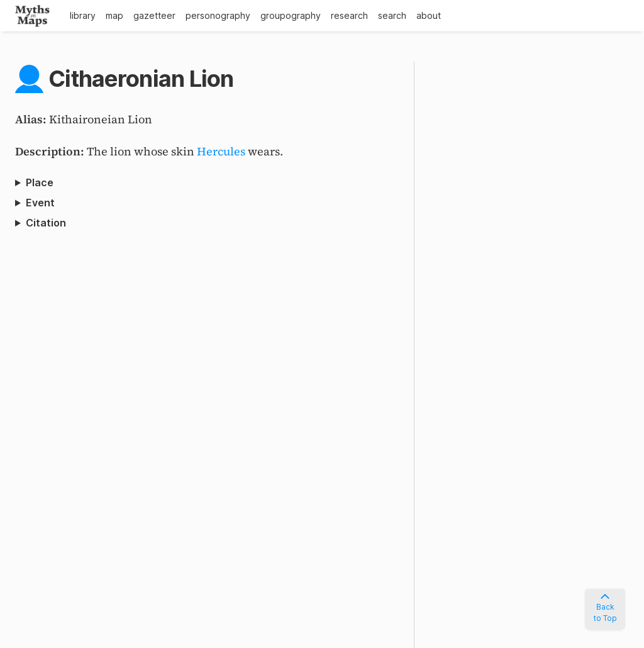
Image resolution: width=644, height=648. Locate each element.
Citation (46, 223)
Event (40, 203)
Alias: (32, 119)
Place (40, 182)
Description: (51, 151)
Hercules (221, 151)
